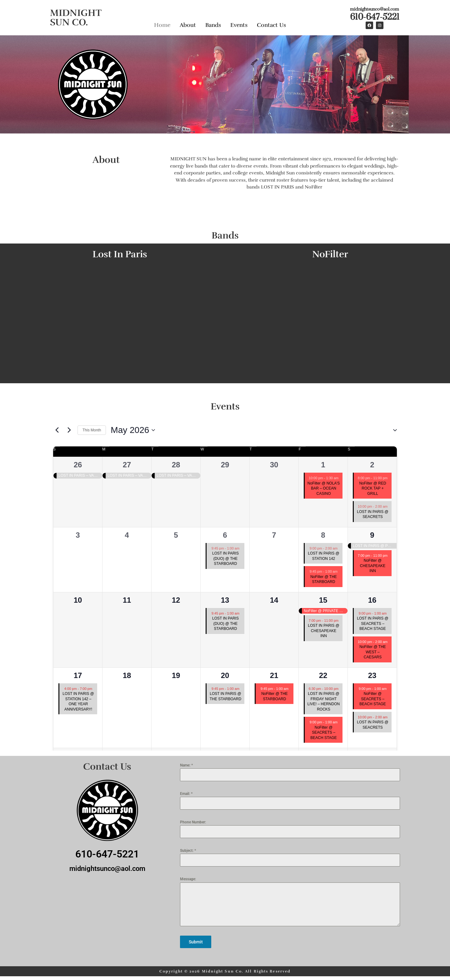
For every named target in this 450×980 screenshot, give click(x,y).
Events (239, 24)
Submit (196, 942)
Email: (186, 794)
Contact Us (271, 24)
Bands (213, 24)
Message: (188, 879)
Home (162, 24)
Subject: (188, 851)
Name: (186, 765)
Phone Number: (193, 822)
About (188, 24)
